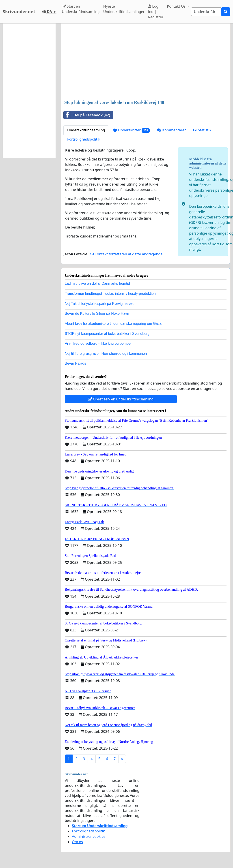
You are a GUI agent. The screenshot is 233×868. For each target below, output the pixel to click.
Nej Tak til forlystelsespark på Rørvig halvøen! (101, 304)
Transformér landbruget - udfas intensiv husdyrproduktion (110, 294)
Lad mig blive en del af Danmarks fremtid (97, 283)
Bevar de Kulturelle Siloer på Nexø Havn (97, 313)
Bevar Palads (75, 363)
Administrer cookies (89, 836)
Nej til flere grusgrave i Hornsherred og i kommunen (106, 354)
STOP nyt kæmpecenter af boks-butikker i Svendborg (107, 334)
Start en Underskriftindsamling (81, 9)
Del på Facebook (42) (87, 115)
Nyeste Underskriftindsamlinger (124, 9)
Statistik (202, 130)
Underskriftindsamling (86, 130)
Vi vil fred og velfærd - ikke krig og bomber (98, 343)
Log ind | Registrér (156, 12)
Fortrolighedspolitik (84, 139)
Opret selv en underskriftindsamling (121, 399)
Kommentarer (172, 130)
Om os (77, 842)
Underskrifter (131, 130)
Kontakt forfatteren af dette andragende (126, 254)
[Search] (206, 12)
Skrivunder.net (19, 12)
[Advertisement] (144, 62)
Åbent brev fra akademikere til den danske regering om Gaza (113, 324)
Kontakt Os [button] (177, 6)
